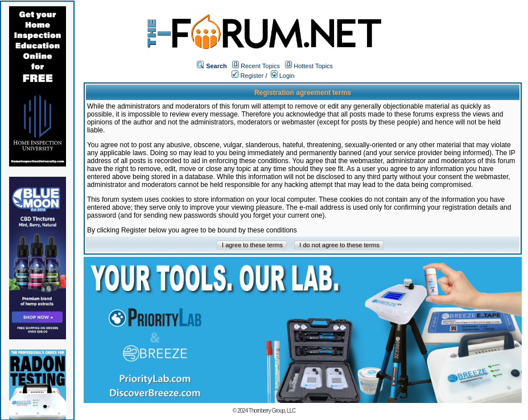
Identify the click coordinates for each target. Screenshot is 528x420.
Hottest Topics (313, 66)
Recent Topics (260, 66)
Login (283, 76)
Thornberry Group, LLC (272, 411)
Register (247, 76)
